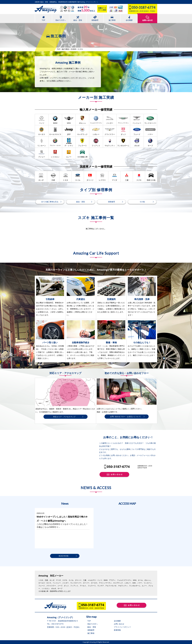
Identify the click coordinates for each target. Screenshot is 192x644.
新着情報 (117, 630)
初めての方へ (93, 624)
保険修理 (91, 630)
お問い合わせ (119, 624)
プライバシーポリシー (122, 627)
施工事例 (91, 633)
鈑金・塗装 (92, 627)
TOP (89, 621)
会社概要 (117, 621)
